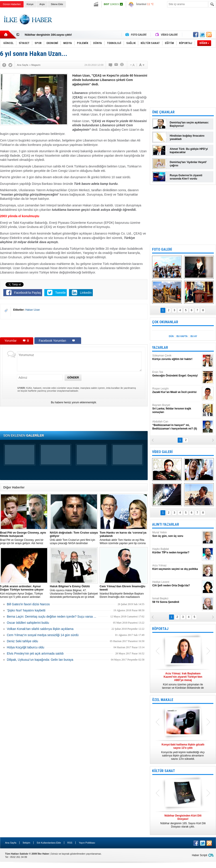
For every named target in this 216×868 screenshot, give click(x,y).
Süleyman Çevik (177, 357)
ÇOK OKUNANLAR (165, 322)
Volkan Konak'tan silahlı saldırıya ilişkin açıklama (40, 629)
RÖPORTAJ (160, 629)
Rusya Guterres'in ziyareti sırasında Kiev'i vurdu (186, 177)
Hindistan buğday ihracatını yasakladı (187, 137)
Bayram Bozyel (177, 409)
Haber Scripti (200, 855)
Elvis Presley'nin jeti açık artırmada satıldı (35, 653)
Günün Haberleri (12, 4)
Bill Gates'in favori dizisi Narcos (28, 604)
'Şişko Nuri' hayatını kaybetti (26, 610)
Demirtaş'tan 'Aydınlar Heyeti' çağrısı (188, 164)
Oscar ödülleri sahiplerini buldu (28, 623)
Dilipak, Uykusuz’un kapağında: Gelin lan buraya (40, 660)
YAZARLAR (160, 348)
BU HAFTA (182, 336)
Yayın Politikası (87, 843)
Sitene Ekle (57, 4)
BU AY (194, 336)
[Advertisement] (74, 328)
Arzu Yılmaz (177, 567)
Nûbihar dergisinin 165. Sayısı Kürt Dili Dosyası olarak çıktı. (183, 821)
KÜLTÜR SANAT (164, 771)
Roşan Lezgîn (177, 390)
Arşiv (42, 4)
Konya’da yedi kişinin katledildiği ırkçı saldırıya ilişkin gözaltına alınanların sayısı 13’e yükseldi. (183, 752)
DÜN (171, 336)
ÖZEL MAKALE (163, 700)
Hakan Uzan (33, 310)
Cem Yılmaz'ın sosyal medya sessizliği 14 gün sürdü (43, 635)
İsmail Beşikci (177, 600)
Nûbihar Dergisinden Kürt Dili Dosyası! (51, 35)
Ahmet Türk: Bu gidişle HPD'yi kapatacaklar (189, 151)
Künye (30, 4)
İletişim (26, 843)
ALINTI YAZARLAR (166, 524)
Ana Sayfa (11, 843)
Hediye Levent (177, 584)
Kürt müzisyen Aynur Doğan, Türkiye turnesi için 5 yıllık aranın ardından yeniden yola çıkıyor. (24, 592)
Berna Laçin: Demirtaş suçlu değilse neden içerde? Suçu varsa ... (51, 617)
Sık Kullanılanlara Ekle (49, 843)
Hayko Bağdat (177, 551)
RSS (70, 843)
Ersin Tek (177, 374)
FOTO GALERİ (162, 249)
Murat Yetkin (177, 534)
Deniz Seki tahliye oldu (22, 641)
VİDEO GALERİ (162, 452)
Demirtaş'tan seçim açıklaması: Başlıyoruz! (189, 124)
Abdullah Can (177, 425)
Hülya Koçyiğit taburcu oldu (26, 647)
